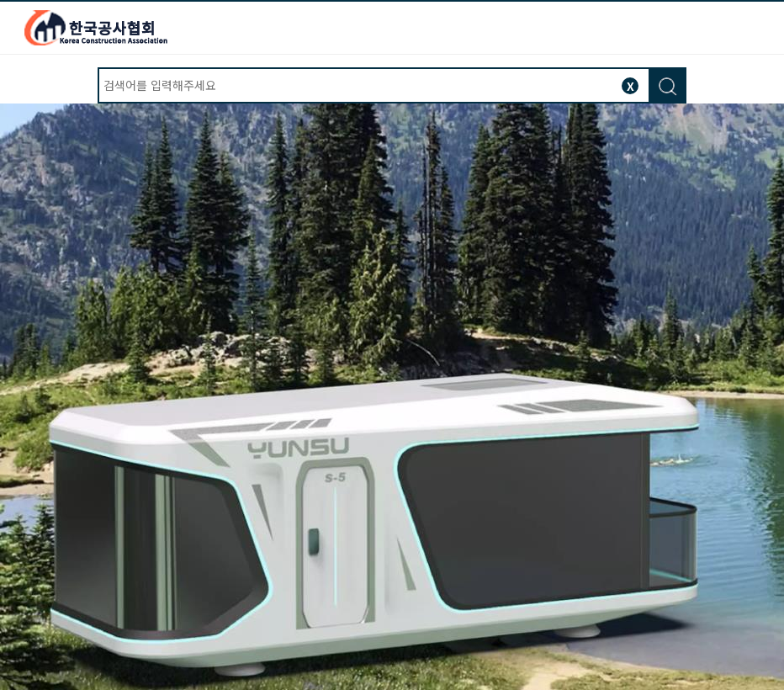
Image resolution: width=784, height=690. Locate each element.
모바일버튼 (760, 26)
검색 (667, 86)
